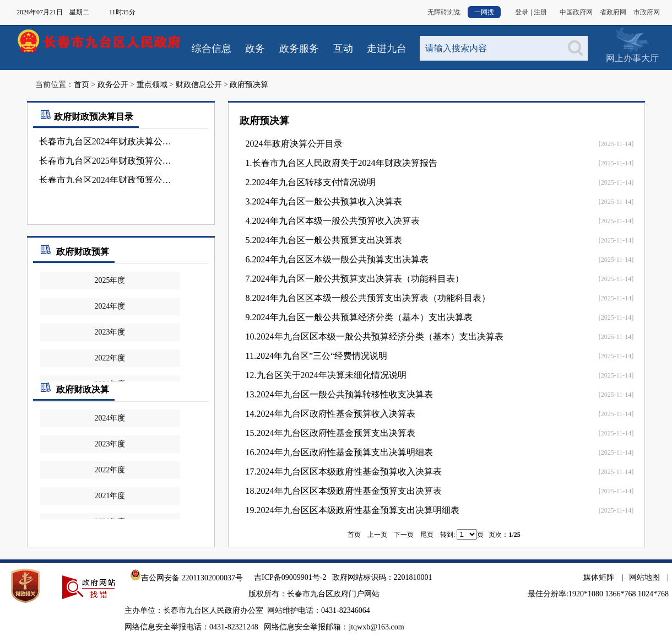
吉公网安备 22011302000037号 (186, 578)
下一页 (404, 535)
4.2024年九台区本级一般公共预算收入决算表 (333, 221)
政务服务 (299, 49)
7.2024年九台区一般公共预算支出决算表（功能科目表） (355, 279)
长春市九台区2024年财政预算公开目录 (109, 180)
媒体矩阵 (599, 577)
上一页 (377, 535)
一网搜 (484, 12)
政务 (255, 49)
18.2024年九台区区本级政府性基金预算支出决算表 (344, 491)
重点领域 (152, 85)
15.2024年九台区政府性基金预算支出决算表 (330, 433)
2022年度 (110, 358)
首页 (82, 85)
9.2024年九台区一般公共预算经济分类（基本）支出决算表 (359, 317)
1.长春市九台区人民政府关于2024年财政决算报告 (342, 163)
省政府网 (613, 12)
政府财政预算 (83, 252)
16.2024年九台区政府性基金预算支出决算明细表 (339, 452)
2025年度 (110, 280)
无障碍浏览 (444, 12)
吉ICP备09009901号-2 (290, 577)
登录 (522, 12)
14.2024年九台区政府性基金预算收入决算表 (330, 414)
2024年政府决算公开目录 (294, 144)
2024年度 (110, 306)
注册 (540, 12)
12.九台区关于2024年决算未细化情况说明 (326, 375)
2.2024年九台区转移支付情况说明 (311, 182)
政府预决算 (249, 85)
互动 (343, 49)
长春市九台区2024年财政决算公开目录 (109, 141)
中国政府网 (576, 12)
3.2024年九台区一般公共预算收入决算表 (324, 201)
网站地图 (644, 577)
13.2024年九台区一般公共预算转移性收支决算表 (339, 394)
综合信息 (212, 49)
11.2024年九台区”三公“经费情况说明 (317, 356)
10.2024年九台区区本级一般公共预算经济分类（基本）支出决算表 (375, 336)
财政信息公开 (199, 85)
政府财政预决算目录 (86, 117)
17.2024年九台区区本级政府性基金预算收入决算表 (344, 472)
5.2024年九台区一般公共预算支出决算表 (324, 240)
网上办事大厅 (632, 58)
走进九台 (387, 49)
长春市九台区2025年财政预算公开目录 (109, 161)
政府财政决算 (83, 389)
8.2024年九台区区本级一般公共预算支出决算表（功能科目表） (368, 298)
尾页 (427, 535)
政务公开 (113, 85)
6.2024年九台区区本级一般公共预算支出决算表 (337, 259)
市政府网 (647, 12)
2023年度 (110, 332)
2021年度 (110, 496)
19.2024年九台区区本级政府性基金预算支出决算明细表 (353, 510)
